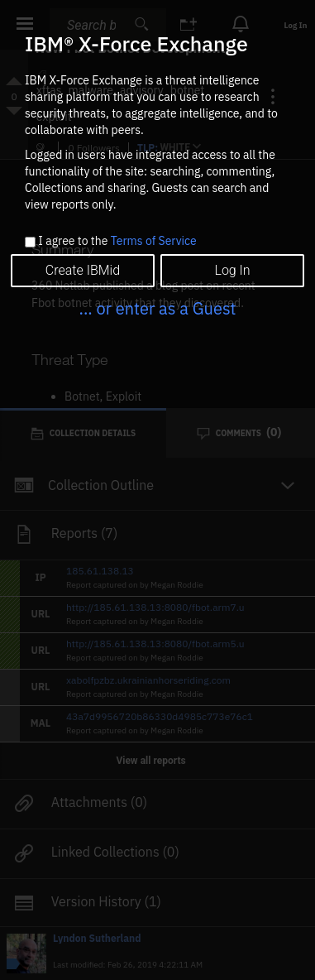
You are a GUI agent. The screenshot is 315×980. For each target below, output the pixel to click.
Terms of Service (154, 241)
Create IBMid (83, 270)
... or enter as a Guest (157, 308)
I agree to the (117, 242)
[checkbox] (30, 242)
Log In (232, 270)
